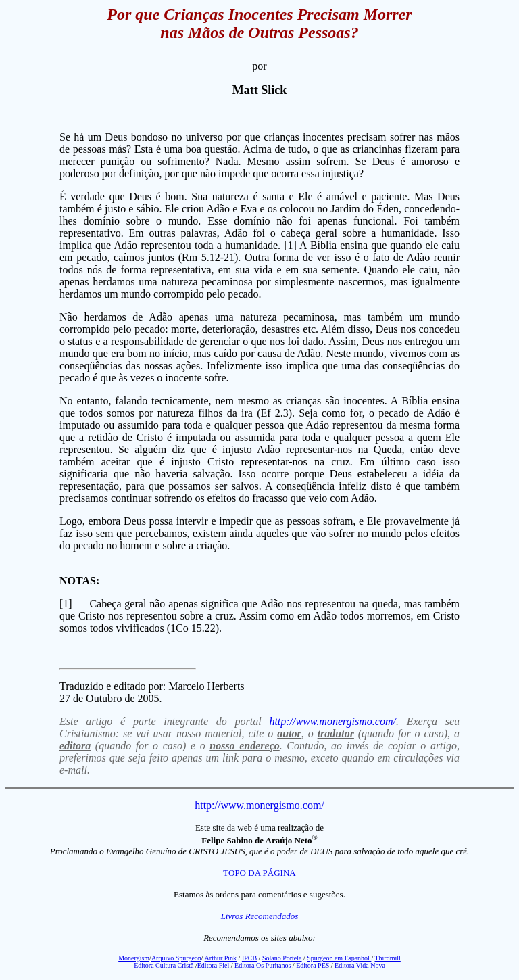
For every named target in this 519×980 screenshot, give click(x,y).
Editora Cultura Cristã (164, 965)
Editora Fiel (214, 965)
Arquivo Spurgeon (176, 958)
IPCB (249, 958)
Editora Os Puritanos (263, 965)
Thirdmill (387, 958)
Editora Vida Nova (360, 965)
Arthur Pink (221, 958)
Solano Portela (282, 958)
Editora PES (313, 965)
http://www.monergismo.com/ (332, 721)
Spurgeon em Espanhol (339, 958)
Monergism (134, 958)
